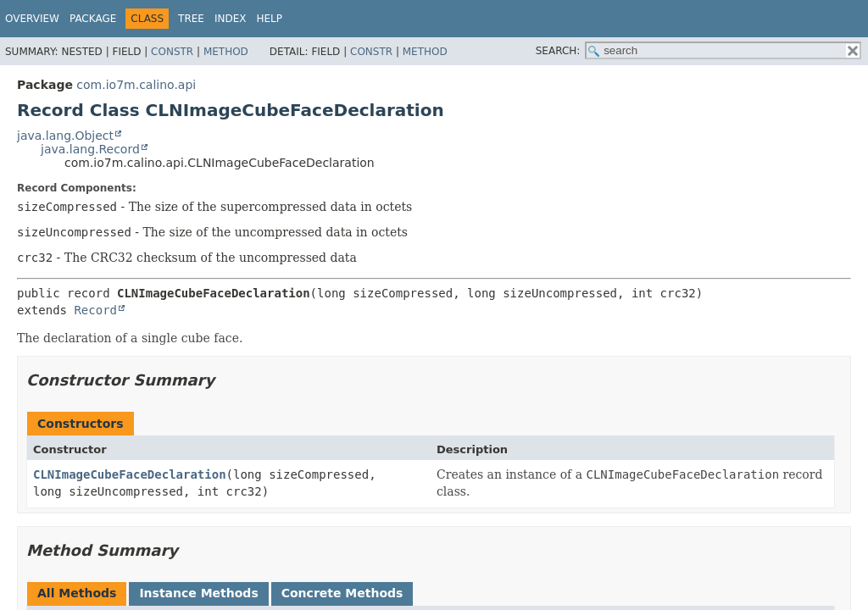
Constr (172, 52)
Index (231, 19)
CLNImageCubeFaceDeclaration (130, 474)
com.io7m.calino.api (136, 85)
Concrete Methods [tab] (342, 593)
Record (95, 310)
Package (93, 19)
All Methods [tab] (77, 593)
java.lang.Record (90, 149)
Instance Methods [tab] (198, 593)
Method (226, 52)
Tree (191, 19)
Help (270, 19)
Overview (32, 19)
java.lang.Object (65, 136)
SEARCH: (558, 51)
